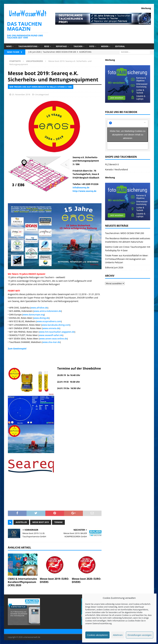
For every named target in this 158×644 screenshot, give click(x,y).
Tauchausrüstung (28, 46)
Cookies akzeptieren (98, 635)
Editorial (120, 46)
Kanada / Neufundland (116, 169)
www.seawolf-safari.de (51, 335)
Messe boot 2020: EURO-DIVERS (87, 580)
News (9, 46)
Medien (105, 46)
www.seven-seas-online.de (53, 339)
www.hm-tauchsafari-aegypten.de (57, 332)
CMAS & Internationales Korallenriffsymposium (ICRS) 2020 (22, 582)
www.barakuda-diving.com (56, 325)
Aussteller (21, 522)
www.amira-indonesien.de (47, 311)
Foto (92, 46)
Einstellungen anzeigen (140, 635)
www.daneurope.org (33, 315)
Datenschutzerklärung (102, 623)
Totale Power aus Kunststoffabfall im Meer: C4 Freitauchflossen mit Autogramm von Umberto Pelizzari (127, 259)
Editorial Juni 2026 (114, 267)
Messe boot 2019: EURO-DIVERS (54, 580)
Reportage (61, 46)
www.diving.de (41, 318)
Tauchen (78, 46)
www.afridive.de (39, 308)
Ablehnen (118, 635)
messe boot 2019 (41, 522)
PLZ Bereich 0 (112, 164)
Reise (47, 46)
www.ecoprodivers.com (49, 321)
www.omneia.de (51, 328)
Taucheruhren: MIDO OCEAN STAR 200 (125, 233)
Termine (58, 522)
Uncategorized (42, 94)
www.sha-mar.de (51, 342)
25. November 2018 (21, 94)
